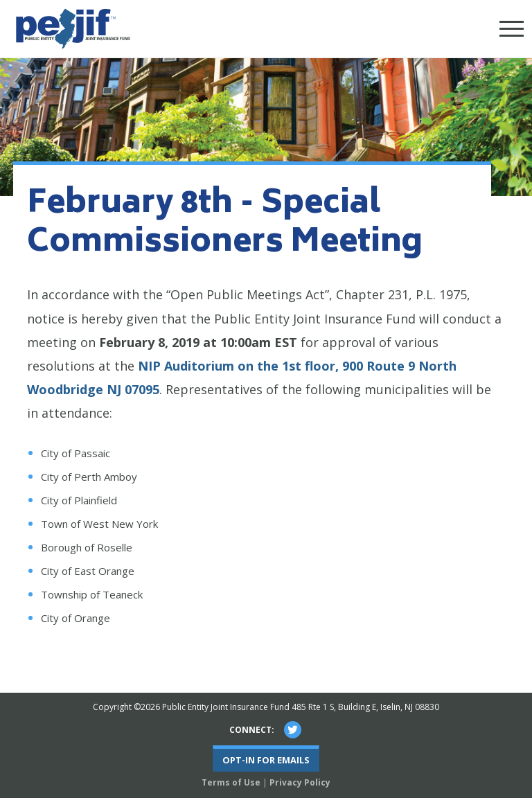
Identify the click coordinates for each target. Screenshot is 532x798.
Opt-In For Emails (266, 760)
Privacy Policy (300, 782)
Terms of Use (231, 782)
